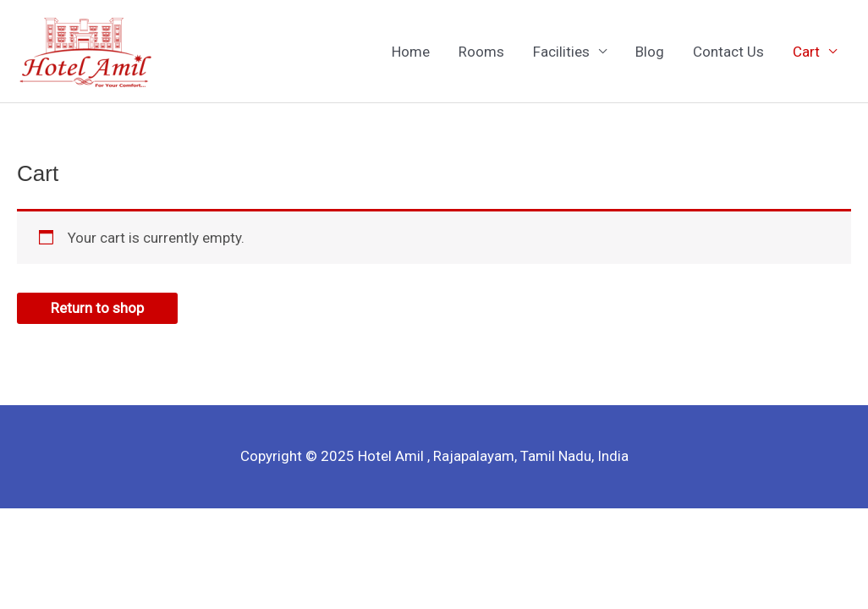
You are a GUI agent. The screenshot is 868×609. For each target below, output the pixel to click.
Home (411, 52)
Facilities (561, 52)
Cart (806, 52)
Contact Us (728, 52)
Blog (650, 52)
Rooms (481, 52)
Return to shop (97, 308)
